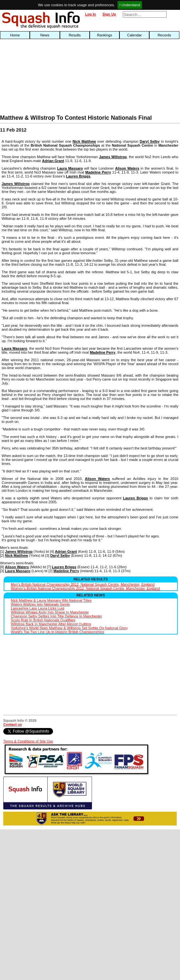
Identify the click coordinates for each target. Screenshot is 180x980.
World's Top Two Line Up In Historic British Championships (57, 632)
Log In (90, 14)
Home (15, 35)
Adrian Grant (53, 161)
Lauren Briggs (78, 176)
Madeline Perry (98, 172)
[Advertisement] (39, 78)
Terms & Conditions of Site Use (28, 741)
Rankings (105, 35)
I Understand (130, 5)
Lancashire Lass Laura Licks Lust (37, 608)
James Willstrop (113, 157)
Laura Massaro (70, 168)
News (45, 35)
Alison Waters (127, 168)
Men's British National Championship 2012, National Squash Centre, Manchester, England (83, 584)
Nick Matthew (84, 141)
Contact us (13, 724)
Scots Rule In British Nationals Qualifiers (43, 620)
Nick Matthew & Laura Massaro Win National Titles (51, 600)
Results (75, 35)
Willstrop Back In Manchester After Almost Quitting (51, 624)
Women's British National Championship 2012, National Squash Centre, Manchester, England (85, 588)
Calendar (135, 35)
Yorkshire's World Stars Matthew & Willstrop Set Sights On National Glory (69, 628)
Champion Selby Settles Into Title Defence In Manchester (56, 616)
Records (164, 35)
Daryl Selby (150, 141)
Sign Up (109, 14)
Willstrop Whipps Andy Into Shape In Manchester (50, 612)
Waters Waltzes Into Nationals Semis (40, 604)
